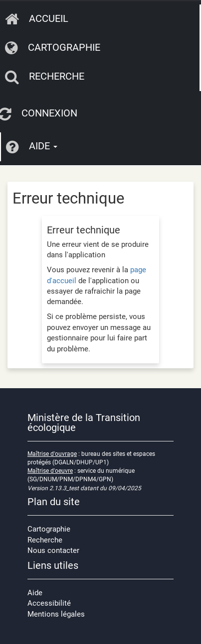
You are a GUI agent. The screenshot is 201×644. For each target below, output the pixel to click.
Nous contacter (53, 550)
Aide (35, 593)
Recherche (45, 76)
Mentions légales (56, 614)
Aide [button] (32, 146)
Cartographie (53, 47)
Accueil (37, 18)
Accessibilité (49, 603)
